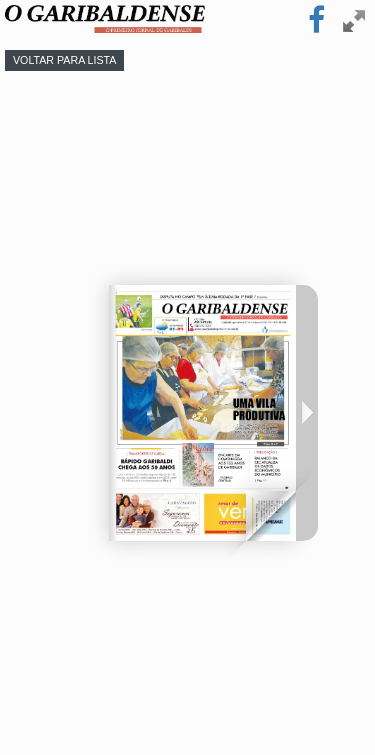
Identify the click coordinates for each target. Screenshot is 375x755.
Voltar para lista (64, 60)
